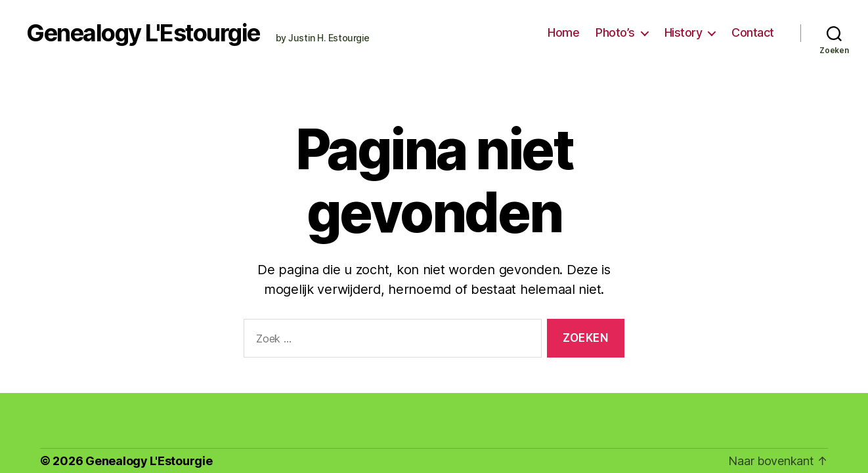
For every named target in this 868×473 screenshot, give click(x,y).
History (684, 32)
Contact (753, 32)
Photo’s (615, 32)
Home (563, 32)
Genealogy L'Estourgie (143, 33)
